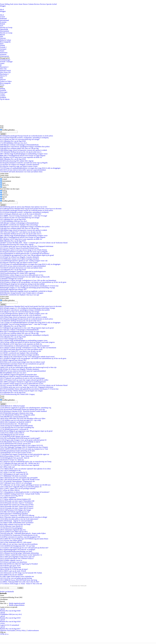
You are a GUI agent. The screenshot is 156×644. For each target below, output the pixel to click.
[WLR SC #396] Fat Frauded (12, 406)
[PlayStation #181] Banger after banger (16, 510)
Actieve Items (18, 4)
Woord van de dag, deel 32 (11, 496)
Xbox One (3, 69)
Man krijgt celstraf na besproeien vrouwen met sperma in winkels (23, 150)
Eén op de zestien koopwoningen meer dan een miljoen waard (22, 362)
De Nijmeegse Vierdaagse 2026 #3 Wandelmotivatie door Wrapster (24, 447)
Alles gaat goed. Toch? (10, 566)
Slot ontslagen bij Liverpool (12, 279)
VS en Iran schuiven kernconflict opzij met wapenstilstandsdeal (23, 170)
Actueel (2, 17)
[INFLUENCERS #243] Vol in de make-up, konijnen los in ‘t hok (24, 449)
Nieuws (25, 4)
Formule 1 (3, 47)
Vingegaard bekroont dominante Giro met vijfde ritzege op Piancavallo (25, 277)
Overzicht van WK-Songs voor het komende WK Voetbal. (21, 573)
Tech (2, 26)
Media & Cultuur (5, 40)
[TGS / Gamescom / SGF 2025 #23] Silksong (17, 515)
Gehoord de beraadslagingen (11, 528)
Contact (2, 94)
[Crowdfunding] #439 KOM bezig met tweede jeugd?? (20, 438)
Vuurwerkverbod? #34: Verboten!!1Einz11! (17, 558)
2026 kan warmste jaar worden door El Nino (17, 505)
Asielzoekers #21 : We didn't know (14, 424)
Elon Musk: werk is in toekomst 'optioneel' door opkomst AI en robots (25, 469)
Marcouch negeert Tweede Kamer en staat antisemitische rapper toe (25, 454)
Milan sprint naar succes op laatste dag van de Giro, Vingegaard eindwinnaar (27, 246)
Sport (2, 44)
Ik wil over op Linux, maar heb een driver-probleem (19, 544)
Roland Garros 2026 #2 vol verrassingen (16, 483)
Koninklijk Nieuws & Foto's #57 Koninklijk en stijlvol (20, 442)
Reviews (37, 4)
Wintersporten (5, 56)
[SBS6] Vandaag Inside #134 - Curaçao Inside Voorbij (20, 494)
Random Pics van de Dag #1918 (13, 270)
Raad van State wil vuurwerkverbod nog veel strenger (20, 139)
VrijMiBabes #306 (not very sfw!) (13, 143)
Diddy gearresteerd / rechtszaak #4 (14, 429)
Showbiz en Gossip (6, 27)
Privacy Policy (21, 630)
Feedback (3, 97)
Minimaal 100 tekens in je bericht (13, 476)
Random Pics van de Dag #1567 (13, 393)
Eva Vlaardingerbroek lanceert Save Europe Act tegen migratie (23, 156)
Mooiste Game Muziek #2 (11, 526)
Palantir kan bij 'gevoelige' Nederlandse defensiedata (19, 553)
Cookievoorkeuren (33, 630)
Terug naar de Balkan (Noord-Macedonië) (16, 426)
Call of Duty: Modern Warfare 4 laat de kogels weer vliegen (21, 391)
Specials (49, 4)
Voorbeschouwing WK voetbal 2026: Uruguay (17, 394)
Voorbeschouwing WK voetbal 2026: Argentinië (18, 273)
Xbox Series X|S (5, 72)
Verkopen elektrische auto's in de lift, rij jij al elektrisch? (21, 214)
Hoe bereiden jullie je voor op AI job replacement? (19, 519)
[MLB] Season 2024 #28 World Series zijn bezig (19, 580)
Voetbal (2, 45)
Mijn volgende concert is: (11, 560)
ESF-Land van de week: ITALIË (13, 571)
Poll (3, 199)
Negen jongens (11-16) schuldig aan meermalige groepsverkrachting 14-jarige (28, 288)
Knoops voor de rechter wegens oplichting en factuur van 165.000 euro (25, 485)
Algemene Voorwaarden (8, 630)
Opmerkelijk (4, 29)
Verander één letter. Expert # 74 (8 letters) (16, 503)
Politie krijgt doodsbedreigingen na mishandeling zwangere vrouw (24, 154)
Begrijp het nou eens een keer (12, 435)
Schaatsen (3, 54)
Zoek (12, 4)
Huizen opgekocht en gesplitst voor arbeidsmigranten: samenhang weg (26, 408)
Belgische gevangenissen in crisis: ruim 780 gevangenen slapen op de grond (27, 255)
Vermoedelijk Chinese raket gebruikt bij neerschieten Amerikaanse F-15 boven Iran (29, 286)
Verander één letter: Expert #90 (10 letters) (17, 508)
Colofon (3, 96)
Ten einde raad (7, 467)
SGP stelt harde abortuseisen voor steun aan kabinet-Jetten (21, 172)
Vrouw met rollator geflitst (11, 541)
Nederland (3, 19)
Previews (43, 4)
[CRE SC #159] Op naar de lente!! (14, 569)
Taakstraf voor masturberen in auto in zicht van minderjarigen (22, 378)
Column (5, 193)
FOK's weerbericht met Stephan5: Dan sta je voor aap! (20, 295)
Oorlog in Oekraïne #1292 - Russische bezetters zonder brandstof (23, 411)
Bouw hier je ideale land (10, 567)
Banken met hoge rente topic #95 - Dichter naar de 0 (20, 463)
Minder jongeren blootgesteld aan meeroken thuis (18, 375)
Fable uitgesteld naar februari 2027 (13, 289)
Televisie (3, 38)
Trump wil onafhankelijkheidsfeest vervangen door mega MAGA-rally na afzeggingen (30, 168)
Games (2, 63)
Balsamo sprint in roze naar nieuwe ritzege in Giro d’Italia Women (23, 250)
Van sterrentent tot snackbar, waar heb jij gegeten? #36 (20, 537)
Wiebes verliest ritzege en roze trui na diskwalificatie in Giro (22, 275)
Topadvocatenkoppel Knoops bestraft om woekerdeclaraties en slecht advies (27, 136)
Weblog (7, 4)
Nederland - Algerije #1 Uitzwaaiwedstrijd (16, 521)
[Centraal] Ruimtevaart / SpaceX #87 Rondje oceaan (20, 479)
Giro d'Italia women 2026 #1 (12, 433)
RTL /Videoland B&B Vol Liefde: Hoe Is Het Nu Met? (20, 582)
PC (1, 65)
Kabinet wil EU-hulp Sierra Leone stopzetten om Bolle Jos (21, 157)
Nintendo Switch (5, 71)
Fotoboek (3, 90)
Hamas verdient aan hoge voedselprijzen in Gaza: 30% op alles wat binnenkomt (28, 280)
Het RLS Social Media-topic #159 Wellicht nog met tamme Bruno (24, 539)
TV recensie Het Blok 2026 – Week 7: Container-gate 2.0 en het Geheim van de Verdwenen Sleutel (34, 243)
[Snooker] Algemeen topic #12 (13, 530)
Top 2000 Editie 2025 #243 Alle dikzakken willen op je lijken (23, 418)
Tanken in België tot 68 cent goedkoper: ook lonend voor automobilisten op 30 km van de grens (33, 282)
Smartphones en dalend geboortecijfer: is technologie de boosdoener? (25, 253)
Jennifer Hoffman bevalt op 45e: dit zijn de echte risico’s (21, 152)
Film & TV (4, 76)
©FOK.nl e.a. (4, 634)
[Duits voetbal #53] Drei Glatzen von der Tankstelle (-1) (21, 555)
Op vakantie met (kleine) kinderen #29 (15, 499)
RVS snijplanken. (8, 497)
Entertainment (5, 31)
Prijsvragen (4, 92)
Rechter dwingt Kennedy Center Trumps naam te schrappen (22, 293)
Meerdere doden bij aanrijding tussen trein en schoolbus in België (24, 517)
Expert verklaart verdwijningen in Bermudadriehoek (19, 145)
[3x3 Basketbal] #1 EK (10, 471)
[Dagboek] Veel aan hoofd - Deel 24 (15, 458)
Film (1, 36)
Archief (54, 4)
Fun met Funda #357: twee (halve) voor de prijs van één (20, 232)
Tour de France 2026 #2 (10, 490)
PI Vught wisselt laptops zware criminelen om (17, 576)
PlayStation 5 (4, 74)
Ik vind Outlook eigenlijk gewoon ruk (15, 512)
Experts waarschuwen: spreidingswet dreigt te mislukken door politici (25, 147)
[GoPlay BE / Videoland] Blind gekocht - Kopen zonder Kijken (23, 533)
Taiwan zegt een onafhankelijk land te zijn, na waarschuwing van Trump (26, 462)
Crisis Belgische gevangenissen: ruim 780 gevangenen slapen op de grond (26, 431)
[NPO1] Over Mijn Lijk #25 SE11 (14, 532)
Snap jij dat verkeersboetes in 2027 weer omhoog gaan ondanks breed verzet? (27, 357)
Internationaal (4, 20)
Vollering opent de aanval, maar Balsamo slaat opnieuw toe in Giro (24, 207)
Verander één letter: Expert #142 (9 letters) (17, 506)
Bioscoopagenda (5, 42)
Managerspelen (5, 58)
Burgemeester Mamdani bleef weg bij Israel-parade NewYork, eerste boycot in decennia (31, 209)
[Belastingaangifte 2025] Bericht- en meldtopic (18, 549)
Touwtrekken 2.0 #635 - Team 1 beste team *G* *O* (19, 456)
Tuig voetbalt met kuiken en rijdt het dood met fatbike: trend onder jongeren (27, 342)
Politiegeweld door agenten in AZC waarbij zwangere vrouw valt (24, 261)
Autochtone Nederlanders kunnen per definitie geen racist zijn (22, 409)
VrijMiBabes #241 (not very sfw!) (13, 373)
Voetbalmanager (5, 60)
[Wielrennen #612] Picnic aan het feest (15, 444)
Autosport (3, 49)
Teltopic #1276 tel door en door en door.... (16, 453)
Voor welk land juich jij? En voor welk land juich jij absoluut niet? (24, 548)
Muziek (2, 35)
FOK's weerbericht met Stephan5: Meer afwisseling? (19, 225)
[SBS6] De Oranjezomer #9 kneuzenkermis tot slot (19, 535)
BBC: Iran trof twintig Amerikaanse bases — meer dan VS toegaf (24, 216)
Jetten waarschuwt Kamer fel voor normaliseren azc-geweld (22, 364)
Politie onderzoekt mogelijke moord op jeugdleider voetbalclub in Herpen (26, 291)
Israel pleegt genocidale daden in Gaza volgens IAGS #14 (21, 445)
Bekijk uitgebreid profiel (17, 603)
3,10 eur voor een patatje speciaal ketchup (16, 578)
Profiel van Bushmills (7, 592)
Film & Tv (5, 185)
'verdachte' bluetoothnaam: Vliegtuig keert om (17, 481)
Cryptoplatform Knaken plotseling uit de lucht (17, 451)
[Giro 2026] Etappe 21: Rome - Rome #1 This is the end (21, 584)
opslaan (3, 134)
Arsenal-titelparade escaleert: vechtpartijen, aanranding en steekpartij (24, 138)
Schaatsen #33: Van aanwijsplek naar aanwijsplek (19, 478)
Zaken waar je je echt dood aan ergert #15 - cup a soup (20, 420)
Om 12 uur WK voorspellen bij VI (14, 472)
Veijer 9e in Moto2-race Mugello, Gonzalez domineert (19, 165)
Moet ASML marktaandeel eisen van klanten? (17, 523)
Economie (3, 22)
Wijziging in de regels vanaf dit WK (14, 474)
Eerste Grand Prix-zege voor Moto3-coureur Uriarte (19, 166)
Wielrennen (4, 53)
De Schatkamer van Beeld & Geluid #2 (15, 422)
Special (4, 197)
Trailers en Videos (6, 81)
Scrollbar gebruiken (8, 130)
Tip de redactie (5, 99)
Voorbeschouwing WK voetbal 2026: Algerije (17, 161)
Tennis (2, 51)
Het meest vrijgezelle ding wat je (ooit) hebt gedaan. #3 (21, 487)
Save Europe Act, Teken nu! (12, 460)
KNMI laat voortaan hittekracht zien (14, 417)
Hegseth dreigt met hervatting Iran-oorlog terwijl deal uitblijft (22, 284)
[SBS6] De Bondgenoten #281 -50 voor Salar (17, 546)
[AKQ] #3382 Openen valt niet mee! (15, 436)
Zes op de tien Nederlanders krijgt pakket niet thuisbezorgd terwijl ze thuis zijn (28, 367)
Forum (2, 4)
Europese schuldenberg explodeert (14, 514)
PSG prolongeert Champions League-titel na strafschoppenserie (23, 271)
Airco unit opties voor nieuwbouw (14, 562)
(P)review (5, 195)
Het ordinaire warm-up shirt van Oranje (15, 524)
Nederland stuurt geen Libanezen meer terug (16, 413)
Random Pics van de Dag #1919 (13, 159)
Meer (2, 87)
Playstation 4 (4, 67)
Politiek (2, 24)
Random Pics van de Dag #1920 (13, 141)
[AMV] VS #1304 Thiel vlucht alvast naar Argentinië (20, 465)
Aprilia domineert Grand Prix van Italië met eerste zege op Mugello (24, 163)
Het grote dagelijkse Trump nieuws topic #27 (17, 557)
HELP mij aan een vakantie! (12, 575)
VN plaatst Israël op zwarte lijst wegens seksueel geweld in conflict (24, 380)
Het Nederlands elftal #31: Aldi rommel (16, 542)
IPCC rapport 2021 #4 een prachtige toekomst (18, 488)
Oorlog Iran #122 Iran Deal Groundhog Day (17, 427)
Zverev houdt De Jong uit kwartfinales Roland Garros (19, 248)
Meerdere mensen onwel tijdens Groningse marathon (19, 259)
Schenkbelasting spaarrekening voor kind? (16, 551)
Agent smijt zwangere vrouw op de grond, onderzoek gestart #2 (23, 440)
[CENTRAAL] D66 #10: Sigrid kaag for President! (19, 564)
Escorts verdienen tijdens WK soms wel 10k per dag (19, 148)
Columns (31, 4)
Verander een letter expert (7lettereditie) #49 (17, 501)
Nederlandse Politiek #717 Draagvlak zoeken (17, 415)
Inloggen (3, 6)
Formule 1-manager (6, 62)
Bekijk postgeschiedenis (17, 605)
